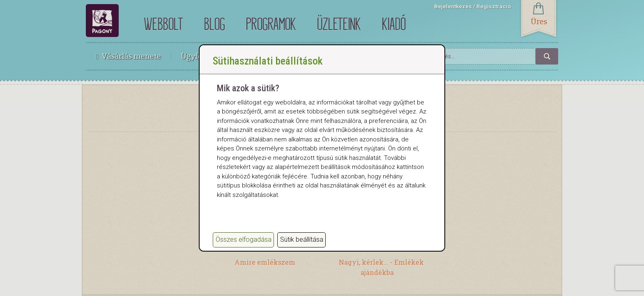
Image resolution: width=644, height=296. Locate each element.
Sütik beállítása (302, 239)
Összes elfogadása (244, 239)
